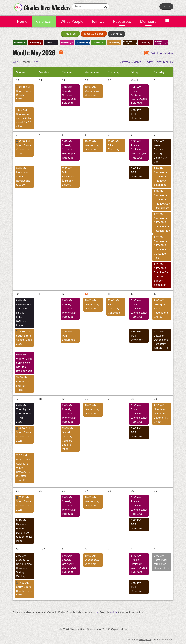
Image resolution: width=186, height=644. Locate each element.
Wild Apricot (145, 639)
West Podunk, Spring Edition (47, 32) (161, 154)
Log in (166, 6)
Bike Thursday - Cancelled (115, 309)
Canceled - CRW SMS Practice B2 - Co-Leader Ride (162, 249)
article (114, 612)
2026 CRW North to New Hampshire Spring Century (24, 568)
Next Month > (165, 62)
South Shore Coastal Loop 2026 (24, 95)
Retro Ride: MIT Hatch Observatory (161, 564)
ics (97, 612)
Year (37, 62)
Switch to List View (162, 53)
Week (16, 62)
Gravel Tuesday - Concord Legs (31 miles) (68, 441)
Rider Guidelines (94, 34)
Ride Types (70, 34)
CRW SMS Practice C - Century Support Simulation (161, 277)
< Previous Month (131, 62)
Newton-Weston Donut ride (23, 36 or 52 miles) (24, 533)
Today (149, 62)
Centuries (117, 34)
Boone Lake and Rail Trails (23, 386)
